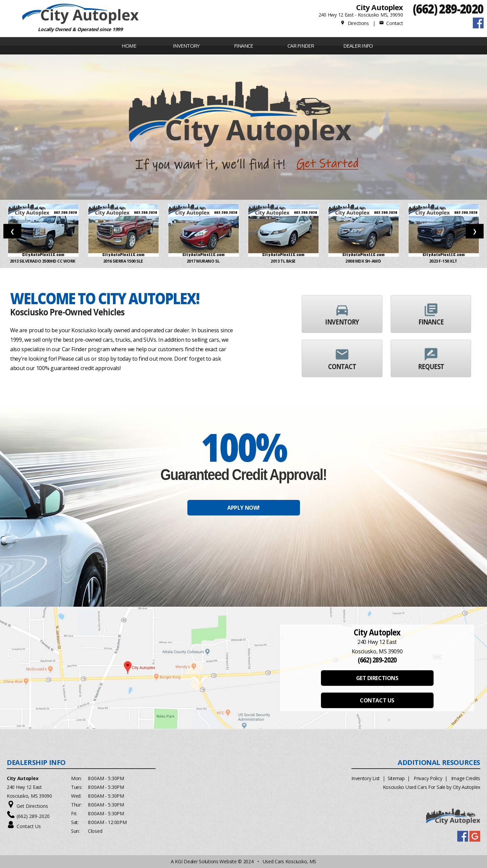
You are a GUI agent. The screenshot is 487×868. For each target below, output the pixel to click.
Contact (391, 23)
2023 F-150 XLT (444, 261)
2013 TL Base (283, 261)
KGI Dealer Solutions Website (206, 861)
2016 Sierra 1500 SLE (124, 261)
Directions (355, 23)
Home (129, 46)
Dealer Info (358, 46)
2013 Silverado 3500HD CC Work (43, 261)
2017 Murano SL (204, 261)
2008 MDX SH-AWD (363, 261)
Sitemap (396, 778)
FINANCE (244, 46)
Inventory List (366, 778)
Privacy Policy (428, 778)
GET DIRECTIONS (377, 678)
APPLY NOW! (243, 508)
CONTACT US (377, 700)
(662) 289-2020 (448, 9)
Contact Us (29, 826)
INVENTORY (186, 46)
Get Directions (32, 806)
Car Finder (301, 46)
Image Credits (466, 778)
